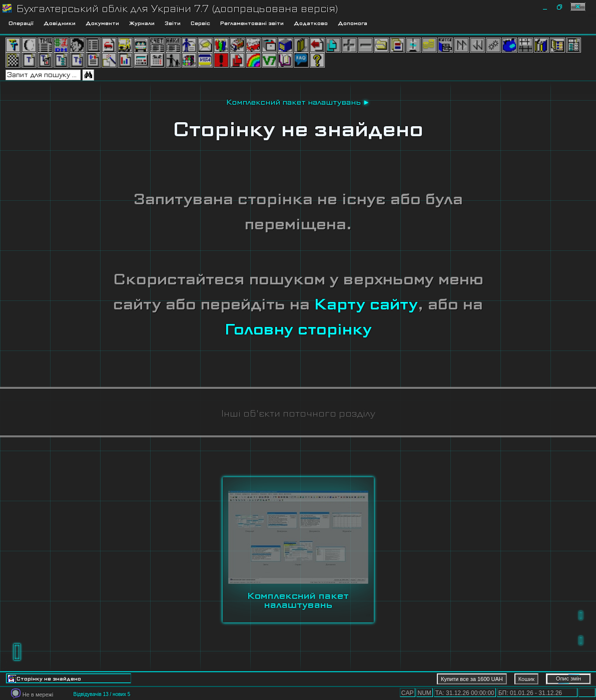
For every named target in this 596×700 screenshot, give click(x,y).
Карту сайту (366, 304)
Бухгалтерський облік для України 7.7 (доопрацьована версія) (177, 9)
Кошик (526, 679)
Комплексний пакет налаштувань (293, 102)
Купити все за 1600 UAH (472, 679)
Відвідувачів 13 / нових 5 (102, 694)
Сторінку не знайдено (298, 129)
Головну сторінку (298, 329)
